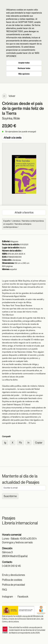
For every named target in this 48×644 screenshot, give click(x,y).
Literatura (16, 221)
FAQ (4, 590)
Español (7, 221)
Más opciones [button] (24, 74)
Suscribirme (10, 496)
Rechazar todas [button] (24, 68)
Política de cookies (12, 580)
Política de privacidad (13, 585)
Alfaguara (14, 241)
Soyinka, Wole (11, 118)
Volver (9, 96)
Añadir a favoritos (24, 213)
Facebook (23, 597)
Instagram (7, 597)
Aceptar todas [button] (24, 63)
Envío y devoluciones (13, 575)
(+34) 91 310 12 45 (11, 566)
